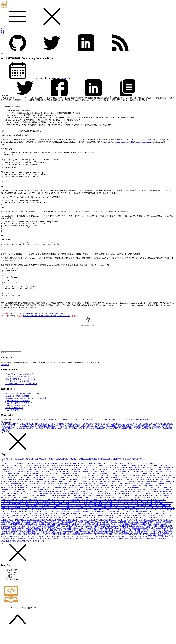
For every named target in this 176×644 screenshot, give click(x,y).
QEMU (22, 529)
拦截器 (63, 553)
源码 (121, 553)
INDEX (158, 502)
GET (142, 498)
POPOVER (155, 525)
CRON (52, 490)
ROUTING (118, 531)
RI (94, 531)
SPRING (84, 435)
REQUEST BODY (35, 531)
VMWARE (153, 547)
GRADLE (18, 500)
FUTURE (98, 498)
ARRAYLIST (133, 480)
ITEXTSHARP (95, 504)
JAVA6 (55, 506)
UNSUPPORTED (71, 545)
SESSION (151, 533)
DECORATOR (45, 492)
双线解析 (20, 553)
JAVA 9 (12, 506)
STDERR (43, 539)
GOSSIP (147, 439)
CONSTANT (125, 488)
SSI (169, 537)
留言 (3, 31)
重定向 (29, 556)
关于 (3, 33)
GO (141, 439)
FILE (3, 498)
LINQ (50, 512)
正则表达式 (90, 553)
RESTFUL (69, 531)
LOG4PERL (137, 512)
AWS (92, 435)
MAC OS (48, 514)
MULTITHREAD (53, 519)
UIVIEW (129, 543)
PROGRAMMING (8, 443)
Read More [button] (5, 380)
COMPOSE (77, 488)
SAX (18, 533)
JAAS (119, 504)
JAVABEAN (77, 506)
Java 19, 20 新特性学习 (14, 423)
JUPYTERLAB (101, 510)
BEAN (128, 482)
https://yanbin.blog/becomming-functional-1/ (25, 328)
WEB (39, 549)
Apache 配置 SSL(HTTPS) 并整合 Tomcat (21, 399)
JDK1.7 (62, 508)
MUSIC (64, 519)
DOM (15, 494)
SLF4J (121, 535)
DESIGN (77, 492)
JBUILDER (6, 508)
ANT (66, 480)
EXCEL (55, 496)
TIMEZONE (19, 543)
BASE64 (109, 482)
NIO (10, 521)
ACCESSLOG (50, 478)
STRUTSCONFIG (137, 539)
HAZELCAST (127, 500)
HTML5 (73, 502)
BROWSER (38, 484)
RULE (156, 531)
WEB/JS (26, 435)
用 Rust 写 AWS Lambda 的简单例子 (19, 389)
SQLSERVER (145, 537)
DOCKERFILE (161, 492)
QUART (29, 529)
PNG (134, 525)
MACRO (64, 514)
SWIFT (107, 443)
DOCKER (88, 439)
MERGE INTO (154, 514)
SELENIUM (110, 533)
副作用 (7, 553)
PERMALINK (17, 525)
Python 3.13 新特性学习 (14, 425)
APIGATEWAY (92, 480)
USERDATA (155, 545)
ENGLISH (105, 439)
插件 (69, 553)
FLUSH (48, 498)
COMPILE (27, 488)
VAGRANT (13, 547)
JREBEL (13, 510)
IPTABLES (39, 504)
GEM (121, 498)
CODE (156, 486)
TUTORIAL (86, 543)
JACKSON (126, 504)
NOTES (56, 521)
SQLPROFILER (133, 537)
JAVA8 (33, 441)
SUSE (163, 539)
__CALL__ (6, 478)
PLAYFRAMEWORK (105, 435)
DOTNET (29, 494)
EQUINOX (23, 496)
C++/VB (58, 439)
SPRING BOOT (75, 537)
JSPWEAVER (66, 510)
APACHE (77, 480)
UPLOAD (82, 545)
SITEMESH (105, 535)
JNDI (133, 508)
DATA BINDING (134, 490)
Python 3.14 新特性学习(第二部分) (19, 418)
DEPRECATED (66, 492)
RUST (67, 443)
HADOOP (111, 500)
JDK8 (79, 508)
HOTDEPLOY (49, 502)
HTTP (4, 441)
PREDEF (49, 527)
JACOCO (135, 504)
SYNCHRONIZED (46, 541)
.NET (4, 439)
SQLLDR (114, 537)
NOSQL (38, 521)
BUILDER (68, 484)
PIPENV (50, 525)
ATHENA (12, 482)
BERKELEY (137, 482)
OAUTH (103, 521)
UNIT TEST (25, 545)
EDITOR (121, 494)
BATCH (116, 482)
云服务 (162, 551)
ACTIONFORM (76, 478)
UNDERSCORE (147, 543)
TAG (108, 541)
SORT (36, 537)
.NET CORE (27, 478)
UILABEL (108, 543)
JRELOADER (31, 510)
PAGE (114, 523)
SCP (81, 533)
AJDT (161, 478)
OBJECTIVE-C (120, 474)
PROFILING (86, 527)
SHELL (34, 535)
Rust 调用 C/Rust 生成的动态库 (17, 391)
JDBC (36, 508)
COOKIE (166, 488)
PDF (3, 525)
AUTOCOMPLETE (60, 482)
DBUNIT (14, 492)
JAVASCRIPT (62, 474)
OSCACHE (46, 523)
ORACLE (108, 474)
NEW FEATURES (144, 519)
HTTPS (112, 502)
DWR (56, 494)
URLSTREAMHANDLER (139, 545)
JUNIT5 (83, 510)
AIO (132, 478)
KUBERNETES (74, 441)
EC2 (97, 494)
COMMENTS (17, 488)
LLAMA (74, 512)
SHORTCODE (43, 535)
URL (89, 545)
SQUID (159, 537)
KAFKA (56, 441)
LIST (68, 512)
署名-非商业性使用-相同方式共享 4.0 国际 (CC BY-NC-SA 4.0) (47, 331)
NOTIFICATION (67, 521)
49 (43, 478)
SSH (165, 537)
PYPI (171, 527)
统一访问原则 (144, 553)
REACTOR (84, 529)
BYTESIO (107, 484)
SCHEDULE (47, 533)
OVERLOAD (62, 523)
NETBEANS (115, 519)
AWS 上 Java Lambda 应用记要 (17, 396)
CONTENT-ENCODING (152, 488)
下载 (156, 551)
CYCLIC (110, 490)
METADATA (19, 517)
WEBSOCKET (78, 549)
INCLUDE (150, 502)
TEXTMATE (152, 541)
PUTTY (165, 527)
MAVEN (104, 514)
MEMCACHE (118, 514)
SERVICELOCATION (129, 533)
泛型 (106, 553)
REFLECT (130, 529)
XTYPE (112, 551)
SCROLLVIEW (90, 533)
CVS (103, 490)
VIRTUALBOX (115, 547)
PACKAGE (89, 523)
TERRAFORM (135, 541)
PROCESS (76, 527)
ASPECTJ (156, 480)
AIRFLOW (15, 439)
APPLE (101, 480)
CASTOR (139, 484)
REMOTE (15, 531)
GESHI (136, 498)
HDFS (136, 500)
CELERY (154, 484)
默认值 (41, 556)
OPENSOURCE (165, 521)
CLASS (63, 486)
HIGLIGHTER (32, 502)
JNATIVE (126, 508)
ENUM (15, 496)
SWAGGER (6, 541)
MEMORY (129, 514)
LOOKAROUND (17, 514)
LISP (63, 512)
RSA (135, 531)
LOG (99, 512)
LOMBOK (5, 514)
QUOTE (54, 529)
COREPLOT (16, 490)
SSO (8, 539)
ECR (110, 494)
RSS (140, 531)
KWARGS (27, 512)
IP (15, 504)
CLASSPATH (86, 486)
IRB (55, 504)
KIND (159, 510)
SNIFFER (138, 535)
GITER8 (162, 498)
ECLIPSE (104, 494)
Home (3, 26)
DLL (132, 492)
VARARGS (34, 547)
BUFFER (47, 484)
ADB (103, 478)
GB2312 (106, 498)
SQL (87, 537)
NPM (89, 521)
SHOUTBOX (55, 535)
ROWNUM (128, 531)
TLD (27, 543)
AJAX (155, 478)
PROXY (158, 527)
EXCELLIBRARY (66, 496)
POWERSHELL (39, 527)
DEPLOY (56, 492)
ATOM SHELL (29, 482)
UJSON (137, 543)
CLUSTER (143, 486)
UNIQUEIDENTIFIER (10, 545)
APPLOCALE (111, 480)
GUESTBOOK (70, 500)
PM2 (129, 525)
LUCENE (33, 514)
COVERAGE (39, 490)
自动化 (13, 556)
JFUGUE (93, 508)
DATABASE (68, 435)
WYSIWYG (43, 551)
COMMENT (6, 488)
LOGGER (156, 512)
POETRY (140, 525)
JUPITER (90, 510)
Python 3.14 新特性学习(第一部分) (19, 420)
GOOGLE (9, 500)
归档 (3, 28)
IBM (124, 502)
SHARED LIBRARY (22, 535)
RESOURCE (59, 531)
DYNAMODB (75, 494)
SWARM (15, 541)
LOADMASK (84, 512)
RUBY (61, 443)
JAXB (151, 506)
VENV (88, 547)
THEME (161, 541)
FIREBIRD (18, 498)
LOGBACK (147, 512)
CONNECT (115, 488)
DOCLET (171, 492)
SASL (12, 533)
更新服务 (76, 553)
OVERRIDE (73, 523)
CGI (161, 484)
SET (157, 533)
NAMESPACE (98, 519)
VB (50, 547)
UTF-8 (163, 545)
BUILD (60, 484)
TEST (144, 541)
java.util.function (148, 140)
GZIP (103, 500)
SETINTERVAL (166, 533)
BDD (122, 482)
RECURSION (95, 529)
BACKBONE (99, 482)
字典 (42, 553)
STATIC (29, 539)
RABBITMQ (63, 529)
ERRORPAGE (33, 496)
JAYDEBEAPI (160, 506)
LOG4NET (127, 512)
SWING (29, 541)
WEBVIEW (101, 549)
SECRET (101, 533)
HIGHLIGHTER (19, 502)
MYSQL (88, 519)
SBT (22, 533)
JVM (49, 441)
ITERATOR (77, 504)
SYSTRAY (101, 541)
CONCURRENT (103, 488)
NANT (107, 519)
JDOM (86, 508)
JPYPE (170, 508)
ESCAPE (48, 496)
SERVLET (142, 533)
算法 (136, 553)
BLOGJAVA (161, 482)
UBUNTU (96, 543)
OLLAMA (131, 521)
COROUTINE (28, 490)
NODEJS (128, 441)
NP (84, 521)
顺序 (35, 556)
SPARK (82, 443)
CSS (76, 490)
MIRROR (71, 517)
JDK (56, 508)
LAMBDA (84, 474)
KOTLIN (64, 441)
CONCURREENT (89, 488)
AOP (70, 480)
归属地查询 (55, 553)
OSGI (53, 523)
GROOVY (156, 439)
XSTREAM (104, 551)
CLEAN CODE (98, 486)
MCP (110, 514)
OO (138, 521)
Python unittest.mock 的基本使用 (18, 415)
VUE (19, 549)
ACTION (65, 478)
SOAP (150, 535)
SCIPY (76, 533)
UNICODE (168, 543)
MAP (88, 514)
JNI (138, 508)
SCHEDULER (58, 533)
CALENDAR (129, 484)
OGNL (124, 521)
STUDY (148, 539)
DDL (21, 492)
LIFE (44, 512)
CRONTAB (60, 490)
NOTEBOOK (47, 521)
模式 (82, 553)
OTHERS (136, 441)
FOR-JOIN (63, 498)
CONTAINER (136, 488)
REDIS (54, 443)
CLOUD (134, 486)
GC (112, 498)
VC (59, 547)
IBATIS (10, 441)
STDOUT (51, 539)
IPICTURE (29, 504)
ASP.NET (148, 480)
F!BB (101, 496)
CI (39, 486)
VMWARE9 (163, 547)
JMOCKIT (113, 508)
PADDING (107, 523)
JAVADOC (87, 506)
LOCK (93, 512)
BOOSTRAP (6, 484)
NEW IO (156, 519)
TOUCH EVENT (67, 543)
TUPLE (77, 543)
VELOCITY (80, 547)
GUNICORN (95, 500)
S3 (3, 533)
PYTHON (17, 435)
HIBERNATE (167, 439)
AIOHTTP (138, 478)
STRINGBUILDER (94, 539)
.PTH (34, 478)
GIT (156, 498)
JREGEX (21, 510)
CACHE (120, 484)
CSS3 (82, 490)
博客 (13, 553)
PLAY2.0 (71, 525)
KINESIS (166, 510)
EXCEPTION (79, 496)
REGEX (151, 529)
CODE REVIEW (166, 486)
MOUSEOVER (157, 517)
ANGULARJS (33, 480)
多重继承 (35, 553)
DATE (170, 490)
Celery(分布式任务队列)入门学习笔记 (20, 394)
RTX (144, 531)
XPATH (84, 551)
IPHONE (20, 504)
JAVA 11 (168, 504)
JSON (54, 510)
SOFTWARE (6, 537)
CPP (47, 490)
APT (119, 480)
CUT (98, 490)
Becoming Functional (22, 98)
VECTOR (71, 547)
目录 (126, 553)
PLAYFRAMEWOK (91, 525)
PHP (149, 441)
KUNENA (18, 512)
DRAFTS (97, 439)
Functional (67, 78)
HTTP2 (86, 502)
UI (102, 543)
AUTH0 (39, 482)
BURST (76, 484)
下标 (151, 551)
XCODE (52, 551)
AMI (15, 480)
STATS (35, 539)
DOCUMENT (7, 494)
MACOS (56, 514)
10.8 (39, 478)
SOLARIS (16, 537)
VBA (54, 547)
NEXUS (163, 519)
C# (114, 484)
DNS (142, 492)
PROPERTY (138, 527)
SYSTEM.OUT (90, 541)
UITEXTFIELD (119, 543)
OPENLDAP (153, 521)
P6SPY (81, 523)
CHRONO (33, 486)
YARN (119, 551)
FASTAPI (114, 439)
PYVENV (15, 529)
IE (134, 502)
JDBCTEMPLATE (46, 508)
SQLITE (106, 537)
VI (94, 547)
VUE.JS (137, 443)
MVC (70, 519)
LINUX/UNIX (56, 435)
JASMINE (153, 504)
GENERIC (128, 498)
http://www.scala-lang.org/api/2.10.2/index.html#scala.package (131, 142)
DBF (8, 492)
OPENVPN (6, 523)
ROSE (103, 531)
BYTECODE (97, 484)
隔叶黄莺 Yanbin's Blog (55, 328)
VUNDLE (26, 549)
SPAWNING (54, 537)
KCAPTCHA (146, 510)
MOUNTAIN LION (132, 517)
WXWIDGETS (32, 551)
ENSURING (6, 496)
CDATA (146, 484)
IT (70, 504)
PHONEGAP (29, 525)
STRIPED (106, 539)
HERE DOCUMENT (147, 500)
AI (9, 439)
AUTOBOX (47, 482)
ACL (59, 478)
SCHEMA (68, 533)
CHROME (24, 486)
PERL (144, 441)
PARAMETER (135, 523)
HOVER (59, 502)
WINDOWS (154, 443)
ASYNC (5, 482)
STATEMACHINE (17, 539)
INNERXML (167, 502)
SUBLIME (156, 539)
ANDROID (43, 439)
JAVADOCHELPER (100, 506)
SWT (35, 541)
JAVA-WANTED (45, 506)
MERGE (144, 514)
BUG (54, 484)
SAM (7, 533)
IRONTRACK (63, 504)
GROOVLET (34, 500)
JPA (165, 508)
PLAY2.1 (79, 525)
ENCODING (154, 494)
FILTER (10, 498)
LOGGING (165, 512)
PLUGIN (122, 525)
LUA (27, 514)
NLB (15, 521)
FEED (150, 496)
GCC (116, 498)
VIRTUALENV (127, 547)
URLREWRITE (122, 545)
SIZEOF (114, 535)
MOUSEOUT (145, 517)
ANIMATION (45, 480)
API (83, 480)
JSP (58, 510)
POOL (147, 525)
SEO (117, 533)
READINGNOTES (43, 443)
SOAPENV (158, 535)
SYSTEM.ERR (77, 541)
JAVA (5, 474)
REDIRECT (106, 529)
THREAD (169, 541)
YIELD (125, 551)
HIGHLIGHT (7, 502)
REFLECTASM (141, 529)
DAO (124, 490)
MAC (41, 514)
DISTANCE (120, 492)
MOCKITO (89, 517)
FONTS (54, 498)
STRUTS (133, 435)
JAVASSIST (136, 506)
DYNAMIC (64, 494)
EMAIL (136, 494)
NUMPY (96, 521)
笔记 (131, 553)
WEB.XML (47, 549)
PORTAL (5, 527)
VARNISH (43, 547)
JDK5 (68, 508)
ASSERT (164, 480)
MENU (137, 514)
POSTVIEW (27, 527)
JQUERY (5, 510)
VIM (130, 443)
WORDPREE (167, 549)
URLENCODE (110, 545)
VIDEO (99, 547)
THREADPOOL (8, 543)
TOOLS (57, 543)
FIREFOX (27, 498)
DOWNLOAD (40, 494)
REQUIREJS (48, 531)
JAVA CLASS (21, 506)
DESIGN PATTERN (89, 492)
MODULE (113, 517)
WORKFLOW (20, 551)
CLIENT (108, 486)
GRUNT (53, 500)
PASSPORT (156, 523)
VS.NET (13, 549)
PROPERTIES (127, 527)
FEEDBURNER (160, 496)
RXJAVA (170, 531)
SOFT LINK (168, 535)
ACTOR (97, 478)
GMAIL (169, 498)
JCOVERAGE (27, 508)
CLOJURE (67, 439)
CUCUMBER (90, 490)
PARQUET (146, 523)
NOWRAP (78, 521)
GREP (25, 500)
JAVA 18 (5, 506)
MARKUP (95, 514)
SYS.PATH (66, 541)
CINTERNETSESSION (50, 486)
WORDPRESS (121, 435)
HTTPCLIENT (95, 502)
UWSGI (4, 547)
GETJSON (149, 498)
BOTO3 (29, 484)
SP (40, 537)
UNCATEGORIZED (119, 443)
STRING (68, 539)
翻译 (12, 474)
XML (65, 551)
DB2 (3, 492)
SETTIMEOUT (7, 535)
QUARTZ (36, 435)
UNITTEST (35, 545)
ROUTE (110, 531)
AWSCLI (90, 482)
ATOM (20, 482)
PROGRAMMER (99, 527)
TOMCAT (39, 543)
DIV (128, 492)
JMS (120, 508)
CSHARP (69, 490)
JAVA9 (69, 506)
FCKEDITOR (132, 496)
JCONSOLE (16, 508)
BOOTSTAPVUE (19, 484)
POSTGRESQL (15, 527)
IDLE (129, 502)
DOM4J (22, 494)
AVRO (71, 482)
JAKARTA (144, 504)
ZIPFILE (133, 551)
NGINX (4, 521)
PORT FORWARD (167, 525)
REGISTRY (6, 531)
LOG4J (119, 512)
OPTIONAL (26, 523)
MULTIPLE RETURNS (36, 519)
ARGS (124, 480)
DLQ (137, 492)
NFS (169, 519)
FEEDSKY (171, 496)
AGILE (123, 478)
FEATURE (143, 496)
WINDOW (127, 549)
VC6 (64, 547)
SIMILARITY (75, 535)
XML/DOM (6, 445)
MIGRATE (38, 517)
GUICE (80, 500)
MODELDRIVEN (101, 517)
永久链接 (99, 553)
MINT (64, 517)
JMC (106, 508)
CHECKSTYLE (7, 486)
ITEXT (85, 504)
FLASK (122, 439)
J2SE (114, 504)
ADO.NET (115, 478)
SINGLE (85, 535)
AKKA (23, 439)
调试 (24, 556)
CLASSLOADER (73, 486)
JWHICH (129, 510)
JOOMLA (41, 441)
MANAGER (80, 514)
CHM (17, 486)
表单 (19, 556)
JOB (142, 508)
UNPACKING (58, 545)
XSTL (96, 551)
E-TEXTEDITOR (88, 494)
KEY (154, 510)
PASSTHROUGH (168, 523)
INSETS (5, 504)
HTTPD (105, 502)
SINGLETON (95, 535)
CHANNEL (167, 484)
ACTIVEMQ (88, 478)
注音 (111, 553)
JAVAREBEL (113, 506)
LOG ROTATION (108, 512)
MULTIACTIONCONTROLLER (14, 519)
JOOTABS (158, 508)
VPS (3, 549)
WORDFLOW (156, 549)
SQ (83, 537)
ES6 (42, 496)
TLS (32, 543)
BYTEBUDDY (86, 484)
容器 (47, 553)
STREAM (60, 539)
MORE (121, 517)
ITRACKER (106, 504)
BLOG (153, 482)
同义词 (28, 553)
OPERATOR (16, 523)
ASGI (141, 480)
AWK (77, 482)
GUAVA (60, 500)
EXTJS (95, 496)
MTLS (171, 517)
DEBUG (36, 492)
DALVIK (118, 490)
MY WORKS (119, 441)
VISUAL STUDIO (141, 547)
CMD (150, 486)
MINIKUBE (48, 517)
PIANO (43, 525)
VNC (170, 547)
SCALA (45, 435)
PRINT (57, 527)
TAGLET (114, 541)
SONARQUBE (27, 537)
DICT (113, 492)
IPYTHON (48, 504)
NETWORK (126, 519)
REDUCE (121, 529)
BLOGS (169, 482)
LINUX (93, 474)
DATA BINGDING (148, 490)
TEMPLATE (124, 541)
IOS (77, 435)
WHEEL (110, 549)
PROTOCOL (149, 527)
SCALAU (37, 533)
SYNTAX (58, 541)
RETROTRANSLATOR (83, 531)
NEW (134, 519)
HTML (66, 502)
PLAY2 (63, 525)
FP (62, 78)
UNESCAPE (159, 543)
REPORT (24, 531)
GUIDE (87, 500)
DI (98, 492)
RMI (98, 531)
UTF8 (169, 545)
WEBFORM (67, 549)
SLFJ (126, 535)
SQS (153, 537)
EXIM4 (89, 496)
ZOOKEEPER (142, 551)
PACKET (98, 523)
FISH (34, 498)
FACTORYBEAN (111, 496)
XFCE (59, 551)
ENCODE (144, 494)
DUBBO (49, 494)
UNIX (43, 545)
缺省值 (154, 553)
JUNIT (75, 510)
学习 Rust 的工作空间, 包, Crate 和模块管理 (22, 408)
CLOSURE (126, 486)
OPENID (144, 521)
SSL (3, 539)
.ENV (13, 478)
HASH (118, 500)
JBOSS (169, 506)
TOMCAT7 (48, 543)
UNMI (49, 545)
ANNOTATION (57, 480)
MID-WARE (143, 435)
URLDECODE (98, 545)
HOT (40, 502)
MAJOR (71, 514)
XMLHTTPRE (74, 551)
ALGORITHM (32, 439)
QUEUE (46, 529)
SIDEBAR (65, 535)
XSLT (90, 551)
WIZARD (146, 549)
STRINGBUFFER (79, 539)
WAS (33, 549)
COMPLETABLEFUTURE (43, 488)
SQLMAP (122, 537)
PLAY (57, 525)
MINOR (57, 517)
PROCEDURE (66, 527)
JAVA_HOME (32, 506)
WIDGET (118, 549)
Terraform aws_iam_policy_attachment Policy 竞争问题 (26, 413)
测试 (116, 553)
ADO (108, 478)
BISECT (146, 482)
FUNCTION (76, 498)
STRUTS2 (74, 474)
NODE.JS (22, 521)
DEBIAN (28, 492)
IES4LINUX (141, 502)
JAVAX (145, 506)
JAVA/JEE (6, 435)
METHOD (29, 517)
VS (7, 549)
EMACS (129, 494)
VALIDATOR (24, 547)
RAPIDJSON (74, 529)
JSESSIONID (45, 510)
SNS (145, 535)
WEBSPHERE (90, 549)
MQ (166, 517)
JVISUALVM (113, 510)
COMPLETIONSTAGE (63, 488)
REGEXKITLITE (162, 529)
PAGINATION (123, 523)
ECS (115, 494)
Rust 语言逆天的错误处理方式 (17, 411)
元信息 (168, 551)
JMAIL (100, 508)
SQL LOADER (96, 537)
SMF (131, 535)
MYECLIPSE (78, 519)
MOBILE (109, 441)
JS (38, 510)
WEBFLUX (56, 549)
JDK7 (73, 508)
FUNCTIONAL (132, 439)
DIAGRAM (105, 492)
